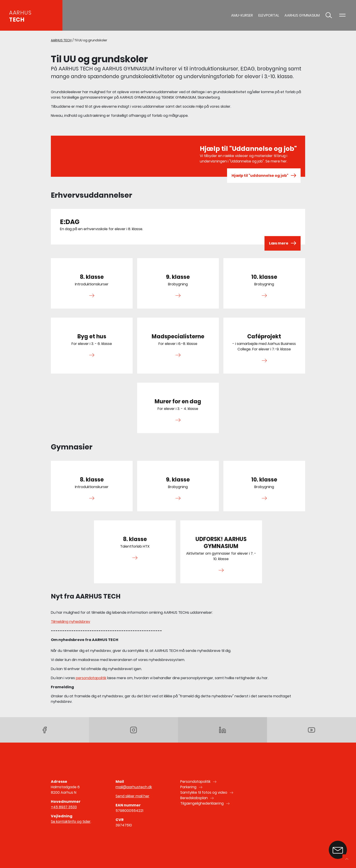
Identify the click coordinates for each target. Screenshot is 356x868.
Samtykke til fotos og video (204, 792)
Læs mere (283, 243)
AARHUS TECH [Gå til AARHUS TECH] (61, 40)
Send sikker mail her (132, 796)
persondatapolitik (91, 678)
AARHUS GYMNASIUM (302, 15)
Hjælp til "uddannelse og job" (264, 176)
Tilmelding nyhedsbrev (70, 622)
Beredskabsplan (194, 798)
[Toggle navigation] (342, 15)
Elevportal (269, 15)
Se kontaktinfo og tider (71, 822)
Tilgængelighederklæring (202, 803)
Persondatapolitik (195, 782)
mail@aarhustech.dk (134, 787)
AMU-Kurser (242, 15)
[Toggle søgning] (329, 15)
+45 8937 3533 (64, 807)
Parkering (188, 787)
